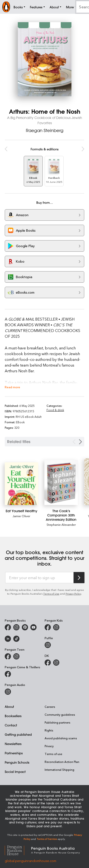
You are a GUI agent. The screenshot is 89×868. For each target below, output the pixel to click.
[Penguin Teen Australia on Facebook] (8, 656)
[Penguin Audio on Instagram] (8, 692)
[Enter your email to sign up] (39, 578)
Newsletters (13, 744)
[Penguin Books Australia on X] (25, 627)
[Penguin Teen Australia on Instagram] (16, 656)
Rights (49, 730)
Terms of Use (51, 594)
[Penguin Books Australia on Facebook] (8, 627)
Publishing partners (57, 722)
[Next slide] (80, 442)
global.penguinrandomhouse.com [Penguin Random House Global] (30, 861)
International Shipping (59, 770)
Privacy (49, 746)
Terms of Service (47, 839)
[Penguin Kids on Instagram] (56, 627)
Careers (50, 707)
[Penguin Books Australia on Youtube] (33, 627)
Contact (11, 725)
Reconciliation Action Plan (62, 762)
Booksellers (13, 716)
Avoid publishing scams (61, 738)
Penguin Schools (17, 762)
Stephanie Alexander (61, 524)
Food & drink (55, 410)
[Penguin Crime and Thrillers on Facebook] (8, 674)
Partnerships (14, 753)
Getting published (18, 734)
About (9, 707)
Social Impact (15, 772)
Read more (12, 387)
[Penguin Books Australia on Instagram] (16, 627)
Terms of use (53, 754)
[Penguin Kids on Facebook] (48, 627)
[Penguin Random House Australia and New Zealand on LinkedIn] (8, 639)
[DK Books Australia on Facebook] (48, 663)
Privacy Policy (73, 594)
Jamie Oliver (21, 516)
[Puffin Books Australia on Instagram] (48, 645)
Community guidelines (60, 715)
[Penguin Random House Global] (18, 850)
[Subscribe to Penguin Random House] (79, 578)
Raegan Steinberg (45, 130)
